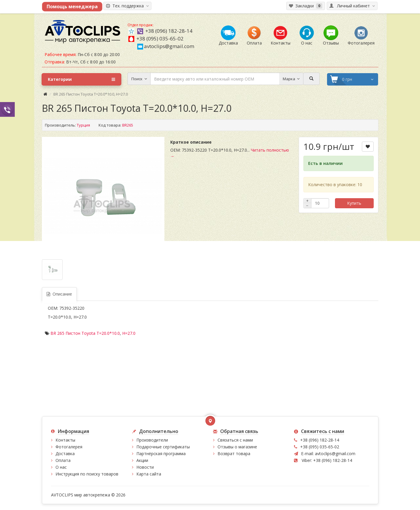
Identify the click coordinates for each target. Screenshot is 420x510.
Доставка (65, 454)
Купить (354, 203)
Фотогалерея (69, 447)
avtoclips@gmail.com (166, 46)
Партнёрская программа (161, 454)
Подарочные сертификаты (163, 447)
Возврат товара (234, 454)
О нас (61, 467)
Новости (145, 467)
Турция (83, 125)
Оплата (63, 460)
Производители (152, 440)
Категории (81, 79)
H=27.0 (129, 333)
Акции (142, 460)
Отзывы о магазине (237, 447)
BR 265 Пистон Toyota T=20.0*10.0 (85, 333)
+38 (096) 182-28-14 (169, 31)
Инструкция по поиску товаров (87, 474)
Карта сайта (149, 474)
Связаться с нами (235, 440)
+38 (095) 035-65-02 (160, 38)
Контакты (65, 440)
